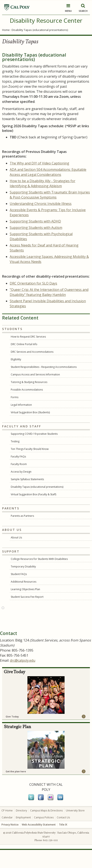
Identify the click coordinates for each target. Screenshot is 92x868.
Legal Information (21, 405)
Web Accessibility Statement (39, 843)
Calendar (7, 836)
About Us (16, 537)
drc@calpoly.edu (23, 678)
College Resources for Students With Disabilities (39, 559)
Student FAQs (19, 574)
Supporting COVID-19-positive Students (34, 434)
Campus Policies (44, 836)
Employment (23, 836)
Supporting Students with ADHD (35, 221)
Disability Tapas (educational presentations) (37, 487)
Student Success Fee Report (27, 597)
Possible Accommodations (27, 390)
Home (6, 30)
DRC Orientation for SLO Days (33, 283)
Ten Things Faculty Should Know (30, 449)
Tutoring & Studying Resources (29, 382)
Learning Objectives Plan (25, 589)
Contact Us (63, 836)
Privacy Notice (10, 843)
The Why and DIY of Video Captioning (39, 163)
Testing (15, 441)
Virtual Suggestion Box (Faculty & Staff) (33, 494)
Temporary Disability (23, 567)
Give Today (12, 735)
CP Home (7, 829)
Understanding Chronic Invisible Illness (41, 204)
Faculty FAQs (18, 457)
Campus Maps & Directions (46, 829)
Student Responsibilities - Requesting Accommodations (44, 367)
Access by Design (21, 472)
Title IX (63, 843)
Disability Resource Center (46, 20)
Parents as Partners (22, 516)
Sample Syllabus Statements (27, 479)
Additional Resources (24, 582)
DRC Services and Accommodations (32, 352)
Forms (15, 397)
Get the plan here (16, 789)
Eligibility (16, 359)
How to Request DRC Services (28, 337)
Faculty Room (19, 464)
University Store (75, 829)
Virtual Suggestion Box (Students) (30, 412)
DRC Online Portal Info (24, 344)
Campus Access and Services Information (35, 374)
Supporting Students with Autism (36, 228)
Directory (21, 829)
